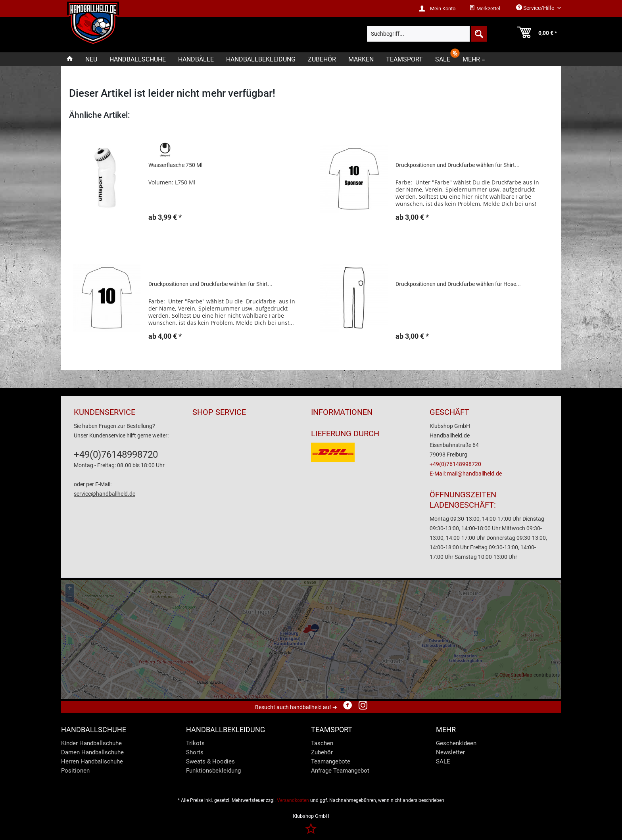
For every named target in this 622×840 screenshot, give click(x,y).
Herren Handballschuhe (92, 761)
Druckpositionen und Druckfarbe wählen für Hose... (458, 284)
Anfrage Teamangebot (340, 771)
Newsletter (450, 752)
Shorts (195, 752)
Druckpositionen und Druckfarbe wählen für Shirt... (458, 165)
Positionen (75, 771)
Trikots (195, 743)
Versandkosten (293, 800)
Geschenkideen (456, 743)
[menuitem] (485, 9)
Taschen (322, 743)
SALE (443, 761)
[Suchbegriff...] (427, 34)
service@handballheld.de (105, 494)
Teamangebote (331, 761)
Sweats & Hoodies (210, 761)
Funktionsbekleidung (213, 771)
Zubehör (322, 752)
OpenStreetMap (516, 675)
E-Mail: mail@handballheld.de (466, 474)
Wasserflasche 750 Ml (175, 165)
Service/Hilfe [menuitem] (536, 8)
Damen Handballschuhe (92, 752)
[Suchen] (478, 34)
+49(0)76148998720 (116, 455)
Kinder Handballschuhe (91, 743)
